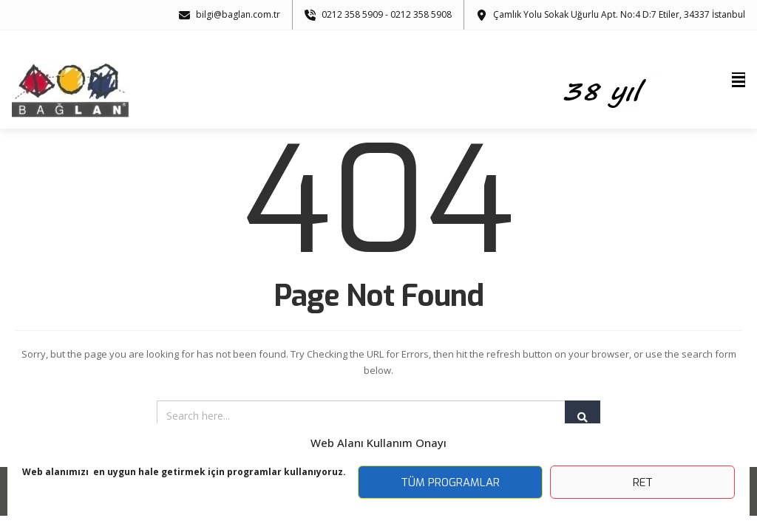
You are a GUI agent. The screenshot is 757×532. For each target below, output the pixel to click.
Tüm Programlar (450, 482)
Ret (643, 482)
